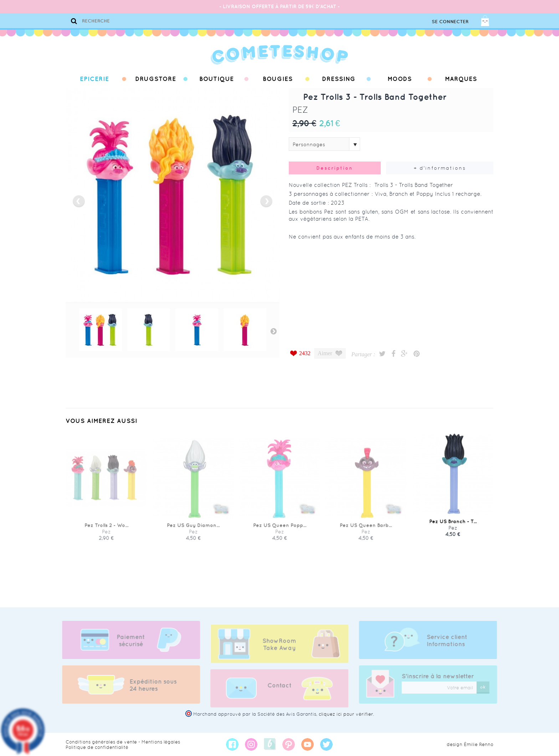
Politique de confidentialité (97, 747)
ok (488, 687)
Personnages (309, 144)
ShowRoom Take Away (279, 649)
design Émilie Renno (470, 744)
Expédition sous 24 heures (148, 685)
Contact (279, 690)
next (266, 201)
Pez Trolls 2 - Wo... (106, 530)
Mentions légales (161, 742)
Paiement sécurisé (126, 640)
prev (79, 201)
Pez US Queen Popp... (280, 530)
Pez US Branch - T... (453, 530)
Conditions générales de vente (101, 742)
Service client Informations (451, 640)
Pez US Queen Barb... (366, 530)
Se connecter (450, 22)
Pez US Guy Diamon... (193, 530)
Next (273, 331)
